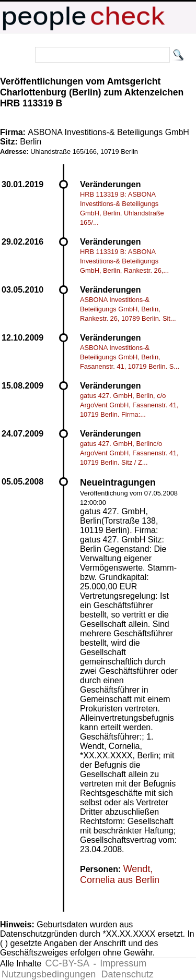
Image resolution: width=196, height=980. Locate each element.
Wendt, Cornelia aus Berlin (120, 874)
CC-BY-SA (67, 963)
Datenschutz (128, 974)
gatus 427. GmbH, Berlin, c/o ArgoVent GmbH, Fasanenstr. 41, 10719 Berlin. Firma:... (129, 405)
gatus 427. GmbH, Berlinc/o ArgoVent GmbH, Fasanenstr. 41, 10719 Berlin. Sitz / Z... (129, 453)
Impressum (123, 963)
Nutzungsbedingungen (49, 974)
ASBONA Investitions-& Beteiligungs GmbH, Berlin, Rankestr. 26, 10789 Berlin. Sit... (128, 309)
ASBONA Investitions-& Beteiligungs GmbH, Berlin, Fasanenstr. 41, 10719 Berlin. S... (130, 357)
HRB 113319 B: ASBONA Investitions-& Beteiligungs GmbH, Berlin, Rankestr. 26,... (124, 261)
